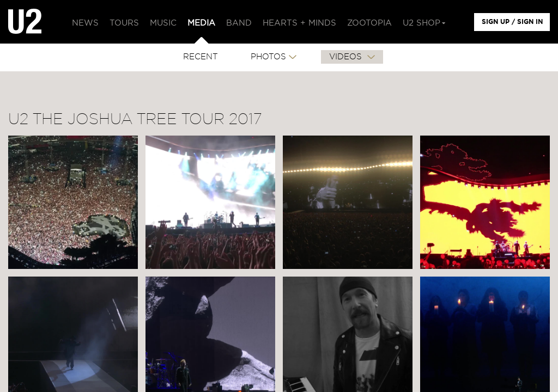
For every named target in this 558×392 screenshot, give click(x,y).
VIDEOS (347, 57)
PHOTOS (268, 57)
